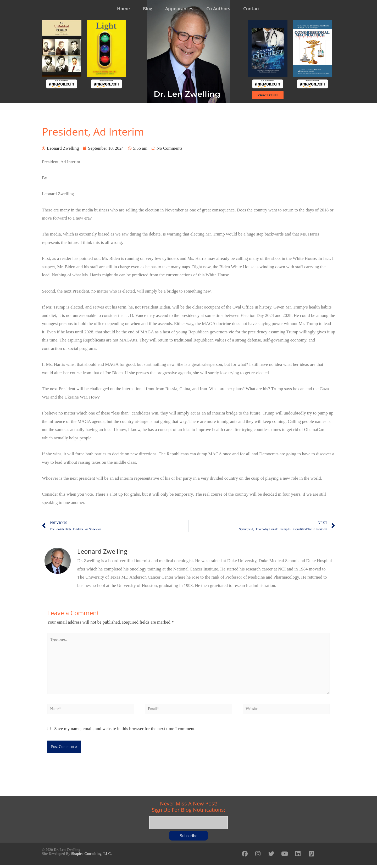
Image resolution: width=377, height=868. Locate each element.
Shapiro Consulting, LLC (91, 856)
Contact (252, 9)
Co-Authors (218, 9)
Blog (148, 9)
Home (123, 9)
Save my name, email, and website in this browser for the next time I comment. (125, 732)
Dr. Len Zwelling (187, 94)
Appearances (179, 9)
